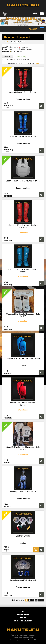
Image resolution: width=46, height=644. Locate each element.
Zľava (18, 60)
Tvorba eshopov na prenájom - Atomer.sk (23, 640)
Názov (15, 47)
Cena (24, 47)
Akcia (11, 60)
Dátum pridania (8, 49)
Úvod (6, 42)
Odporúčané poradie (25, 49)
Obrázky (6, 51)
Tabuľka (16, 51)
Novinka (26, 60)
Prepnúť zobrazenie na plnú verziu (23, 635)
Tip (5, 60)
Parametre (8, 57)
